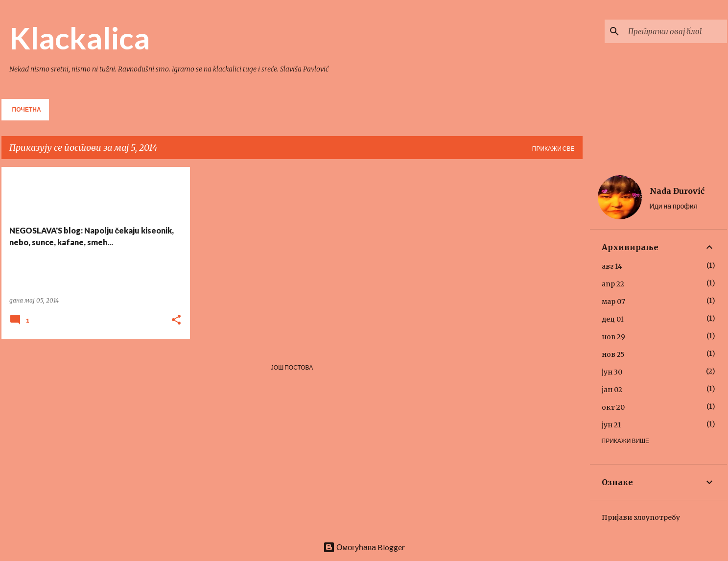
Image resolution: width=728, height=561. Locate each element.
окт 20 (613, 407)
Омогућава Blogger (364, 547)
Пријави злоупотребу (641, 517)
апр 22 (613, 284)
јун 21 (611, 425)
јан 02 (612, 390)
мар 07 (613, 302)
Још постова (292, 367)
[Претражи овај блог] (676, 31)
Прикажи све (553, 149)
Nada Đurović (677, 191)
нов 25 (613, 354)
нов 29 (613, 337)
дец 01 (613, 319)
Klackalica (80, 38)
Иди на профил (674, 206)
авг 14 (612, 266)
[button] (176, 320)
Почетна (27, 109)
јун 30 (612, 372)
